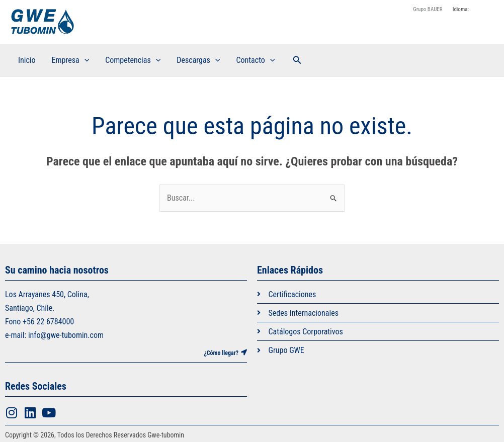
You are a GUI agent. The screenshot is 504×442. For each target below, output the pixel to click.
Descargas (198, 60)
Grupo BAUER (428, 9)
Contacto (255, 60)
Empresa (71, 60)
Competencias (133, 60)
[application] (85, 60)
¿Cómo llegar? (221, 353)
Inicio (27, 60)
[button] (297, 60)
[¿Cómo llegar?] (244, 352)
